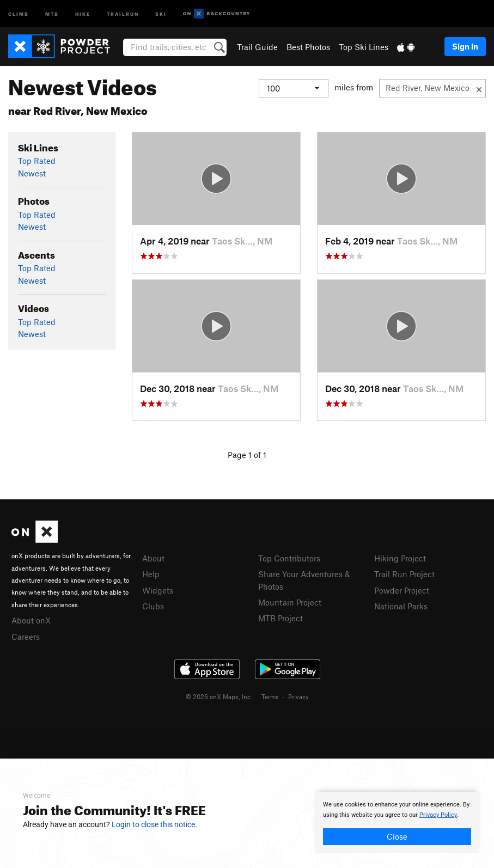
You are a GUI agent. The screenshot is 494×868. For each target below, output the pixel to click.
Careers (26, 637)
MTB (52, 13)
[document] (397, 822)
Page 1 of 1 (247, 455)
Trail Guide (257, 47)
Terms (270, 696)
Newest (32, 173)
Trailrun (123, 13)
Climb (19, 13)
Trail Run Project (404, 574)
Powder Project (402, 590)
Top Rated (37, 161)
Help (151, 574)
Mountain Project (290, 602)
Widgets (158, 590)
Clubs (153, 606)
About (153, 558)
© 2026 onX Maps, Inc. (219, 696)
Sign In (465, 46)
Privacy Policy (438, 815)
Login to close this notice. (154, 824)
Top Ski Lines (364, 47)
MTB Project (280, 618)
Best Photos (308, 47)
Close (397, 836)
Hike (83, 13)
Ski (161, 13)
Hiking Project (400, 558)
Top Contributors (289, 558)
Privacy (298, 696)
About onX (31, 620)
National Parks (401, 606)
